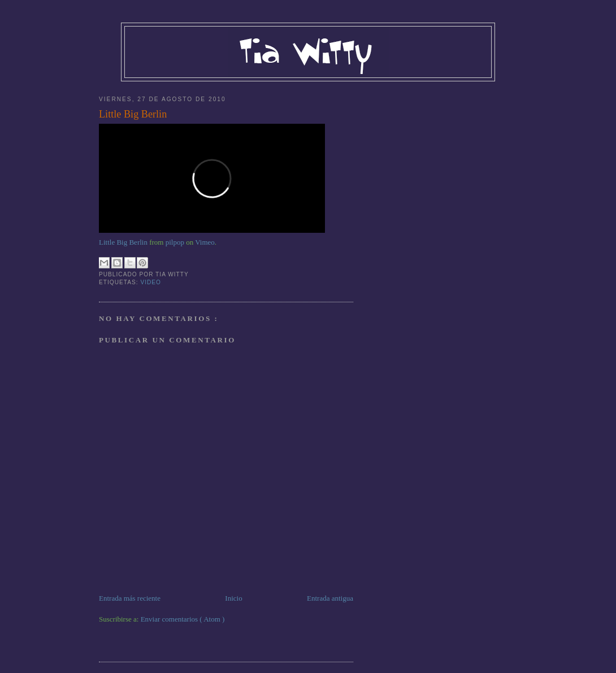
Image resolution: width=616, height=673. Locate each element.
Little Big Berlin (133, 114)
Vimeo (205, 242)
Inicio (233, 598)
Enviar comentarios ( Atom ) (183, 619)
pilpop (175, 242)
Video (151, 282)
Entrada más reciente (130, 598)
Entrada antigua (330, 598)
